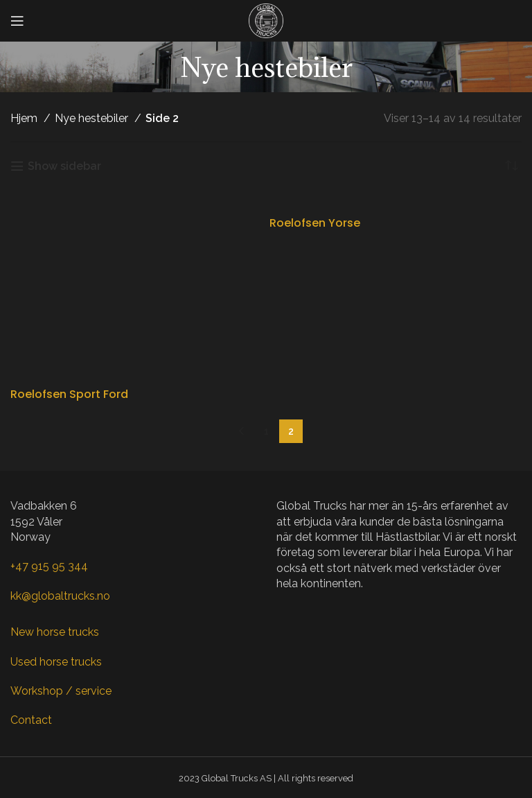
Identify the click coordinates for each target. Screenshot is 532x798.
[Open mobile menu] (17, 21)
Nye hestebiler (93, 118)
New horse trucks (55, 632)
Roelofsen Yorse (315, 223)
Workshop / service (61, 691)
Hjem (25, 118)
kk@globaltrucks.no (60, 596)
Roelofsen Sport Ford (69, 394)
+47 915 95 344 (49, 566)
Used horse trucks (56, 662)
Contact (31, 720)
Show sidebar (64, 166)
